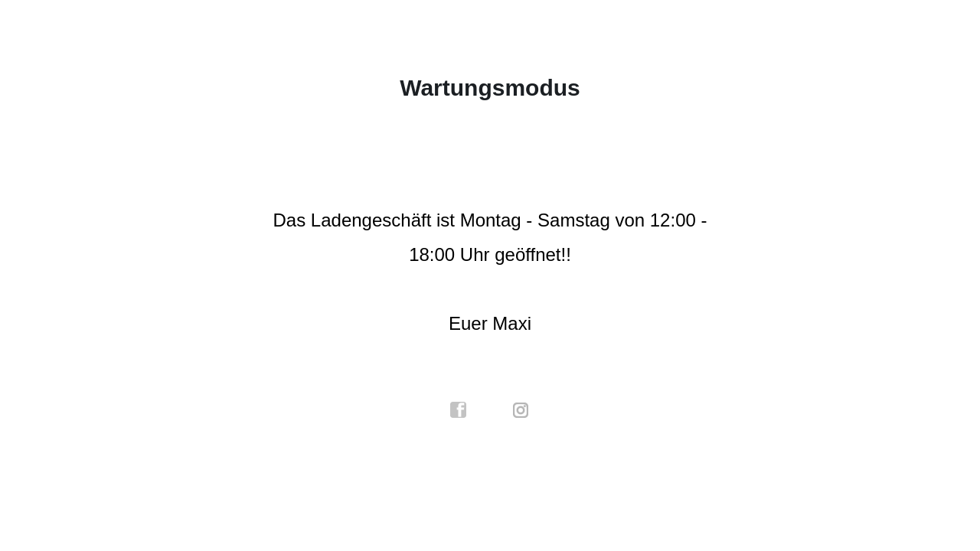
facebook (459, 410)
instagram (521, 410)
